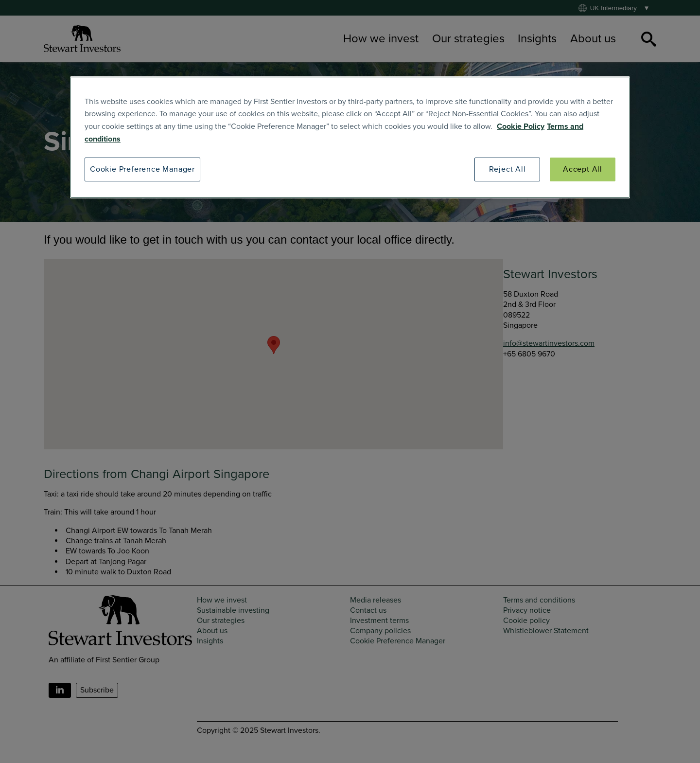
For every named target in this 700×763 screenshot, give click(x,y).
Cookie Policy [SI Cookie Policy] (521, 126)
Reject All (507, 169)
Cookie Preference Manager (142, 169)
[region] (350, 137)
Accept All (583, 169)
